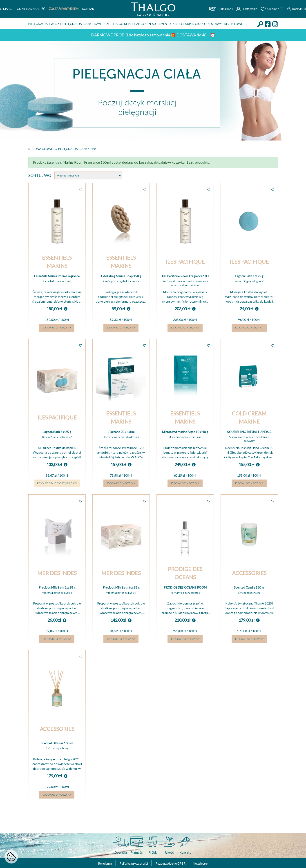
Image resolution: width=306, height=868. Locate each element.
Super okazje (196, 24)
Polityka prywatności (129, 863)
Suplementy (162, 24)
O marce (7, 9)
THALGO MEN (121, 24)
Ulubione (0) (272, 9)
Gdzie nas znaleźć (31, 9)
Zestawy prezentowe (225, 24)
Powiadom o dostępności (57, 496)
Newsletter (211, 863)
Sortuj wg (40, 176)
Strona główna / (47, 149)
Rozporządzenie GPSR (174, 863)
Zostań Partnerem (64, 9)
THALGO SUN (141, 24)
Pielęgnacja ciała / (88, 149)
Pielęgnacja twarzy (45, 24)
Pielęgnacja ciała (77, 24)
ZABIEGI (178, 24)
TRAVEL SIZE (101, 24)
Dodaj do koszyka (57, 333)
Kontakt (89, 9)
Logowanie (247, 9)
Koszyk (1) (296, 9)
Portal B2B (221, 9)
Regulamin (94, 863)
